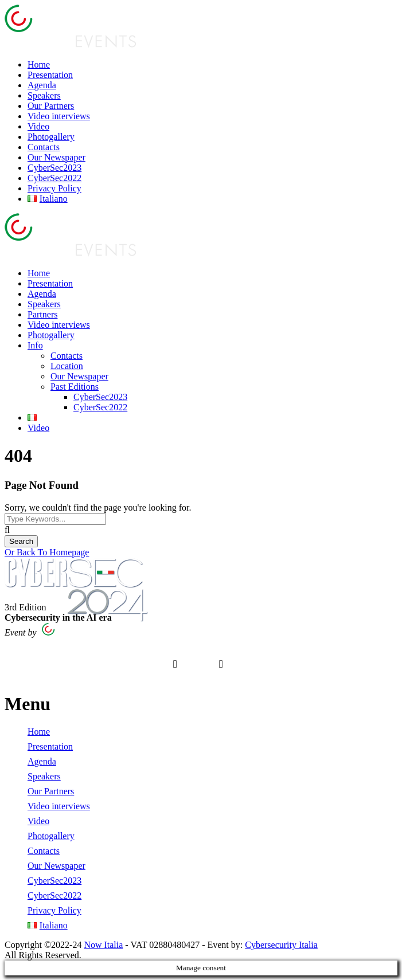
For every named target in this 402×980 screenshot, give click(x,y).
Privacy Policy (54, 188)
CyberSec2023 (54, 168)
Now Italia (103, 945)
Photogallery (51, 137)
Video (38, 126)
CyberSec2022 (54, 178)
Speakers (44, 95)
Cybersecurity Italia (281, 945)
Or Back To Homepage (47, 552)
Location (67, 366)
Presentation (50, 75)
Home (39, 64)
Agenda (42, 85)
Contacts (44, 147)
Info (35, 345)
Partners (42, 314)
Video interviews (59, 116)
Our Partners (51, 106)
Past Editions (75, 387)
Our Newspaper (56, 157)
